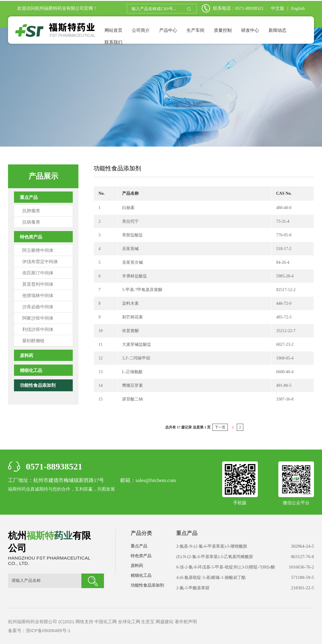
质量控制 (223, 30)
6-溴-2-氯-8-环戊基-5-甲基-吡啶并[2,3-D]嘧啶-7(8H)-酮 (225, 567)
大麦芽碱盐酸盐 (137, 344)
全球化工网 (129, 622)
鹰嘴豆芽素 (132, 385)
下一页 (220, 427)
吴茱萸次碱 (132, 262)
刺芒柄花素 (132, 317)
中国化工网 (106, 622)
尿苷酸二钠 (132, 399)
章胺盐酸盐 (132, 235)
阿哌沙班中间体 (38, 318)
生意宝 (148, 622)
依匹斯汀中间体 (38, 273)
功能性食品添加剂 (38, 385)
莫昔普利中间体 (38, 284)
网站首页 (113, 30)
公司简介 (141, 30)
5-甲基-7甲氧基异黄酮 (142, 290)
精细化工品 (31, 370)
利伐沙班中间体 (38, 329)
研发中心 (250, 30)
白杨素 (128, 208)
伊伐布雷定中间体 (40, 262)
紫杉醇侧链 (33, 341)
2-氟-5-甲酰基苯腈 (193, 588)
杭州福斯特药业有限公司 (60, 8)
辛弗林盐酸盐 (135, 276)
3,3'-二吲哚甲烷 (136, 358)
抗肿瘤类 (31, 211)
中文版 (278, 8)
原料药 (27, 356)
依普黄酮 (130, 331)
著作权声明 (186, 622)
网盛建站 (165, 622)
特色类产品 (31, 237)
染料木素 (130, 303)
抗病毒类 (31, 222)
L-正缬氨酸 (132, 372)
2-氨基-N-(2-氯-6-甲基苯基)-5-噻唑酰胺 (212, 546)
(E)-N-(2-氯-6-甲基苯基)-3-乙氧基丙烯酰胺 (215, 557)
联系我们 (113, 42)
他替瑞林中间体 (38, 296)
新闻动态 (277, 30)
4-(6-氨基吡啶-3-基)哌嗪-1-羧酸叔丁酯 (211, 578)
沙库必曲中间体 (38, 307)
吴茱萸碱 (130, 249)
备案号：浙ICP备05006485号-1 (39, 630)
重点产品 (29, 197)
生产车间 (195, 30)
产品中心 (168, 30)
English (298, 8)
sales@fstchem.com (156, 480)
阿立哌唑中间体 (38, 250)
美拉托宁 (130, 221)
